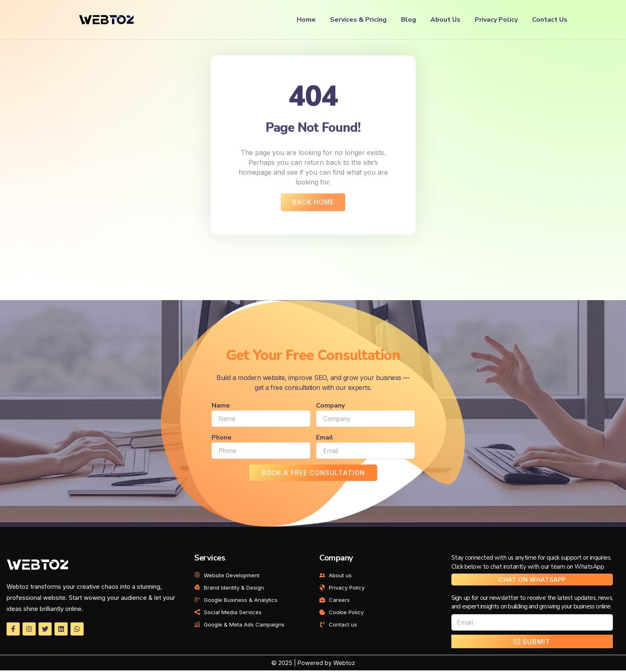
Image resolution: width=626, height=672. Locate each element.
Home (306, 20)
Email (325, 439)
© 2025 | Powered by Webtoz (313, 665)
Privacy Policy (496, 20)
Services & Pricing (358, 20)
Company (330, 407)
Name (221, 407)
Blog (409, 20)
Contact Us (550, 20)
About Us (445, 20)
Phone (222, 439)
